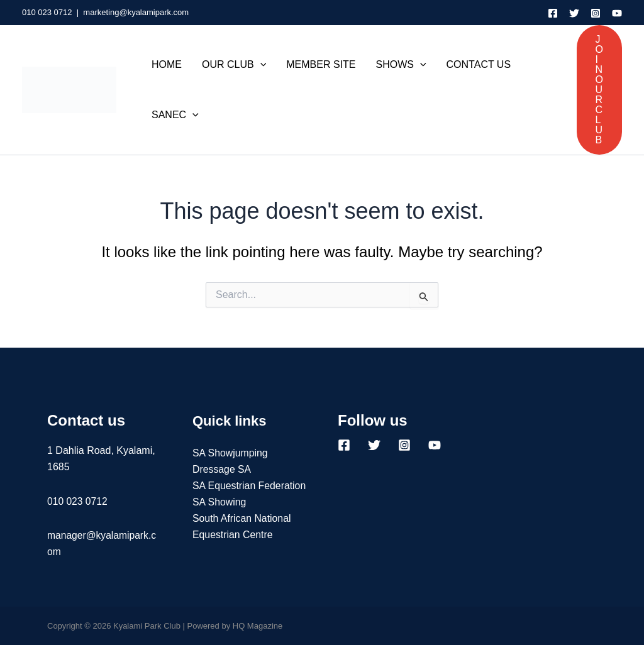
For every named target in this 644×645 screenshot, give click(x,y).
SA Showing (219, 519)
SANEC (175, 115)
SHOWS (401, 65)
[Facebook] (553, 13)
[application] (260, 65)
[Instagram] (596, 13)
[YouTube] (617, 13)
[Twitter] (574, 13)
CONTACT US (479, 64)
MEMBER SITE (321, 64)
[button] (599, 90)
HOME (167, 64)
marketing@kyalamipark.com (136, 12)
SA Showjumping (230, 453)
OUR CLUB (234, 65)
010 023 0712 (47, 12)
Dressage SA (222, 469)
